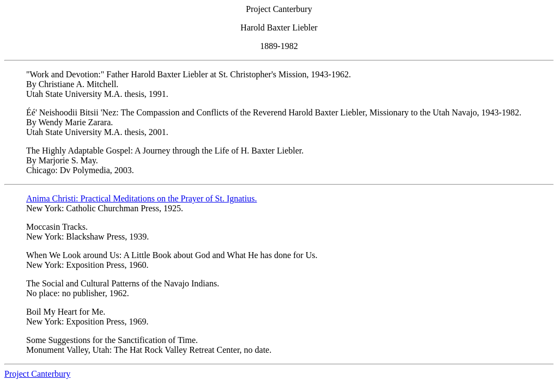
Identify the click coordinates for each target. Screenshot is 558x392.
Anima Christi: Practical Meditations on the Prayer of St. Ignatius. (141, 198)
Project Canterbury (37, 374)
